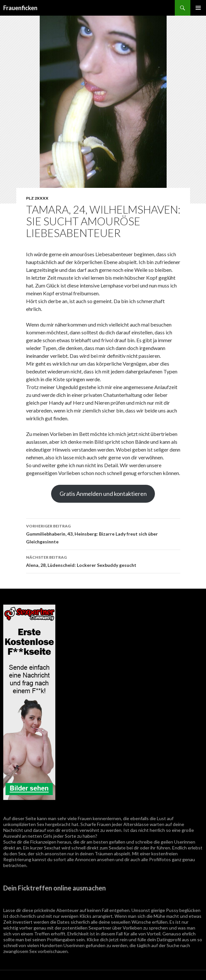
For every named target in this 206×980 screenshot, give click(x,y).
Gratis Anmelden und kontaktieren (103, 494)
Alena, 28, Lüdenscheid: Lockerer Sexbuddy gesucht (103, 561)
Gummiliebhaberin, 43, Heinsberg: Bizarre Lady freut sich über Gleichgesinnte (103, 533)
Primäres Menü (198, 8)
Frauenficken (20, 8)
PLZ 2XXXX (37, 198)
